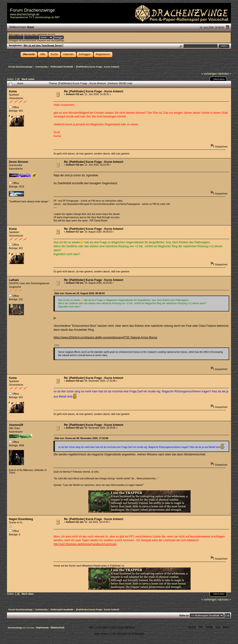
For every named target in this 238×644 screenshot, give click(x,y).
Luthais (14, 280)
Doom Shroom (18, 162)
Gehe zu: (184, 616)
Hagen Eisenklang (21, 519)
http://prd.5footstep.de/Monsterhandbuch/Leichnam (85, 544)
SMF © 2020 (109, 628)
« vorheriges (209, 74)
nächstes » (224, 74)
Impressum (43, 628)
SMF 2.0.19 (95, 628)
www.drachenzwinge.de (25, 14)
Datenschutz (58, 628)
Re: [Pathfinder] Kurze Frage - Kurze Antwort (94, 91)
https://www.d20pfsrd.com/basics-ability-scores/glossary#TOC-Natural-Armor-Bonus (105, 337)
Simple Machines (126, 628)
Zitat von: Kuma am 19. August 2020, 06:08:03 (79, 293)
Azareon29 (16, 425)
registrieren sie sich (46, 34)
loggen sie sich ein (22, 34)
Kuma (13, 91)
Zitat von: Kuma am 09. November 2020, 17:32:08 (81, 438)
